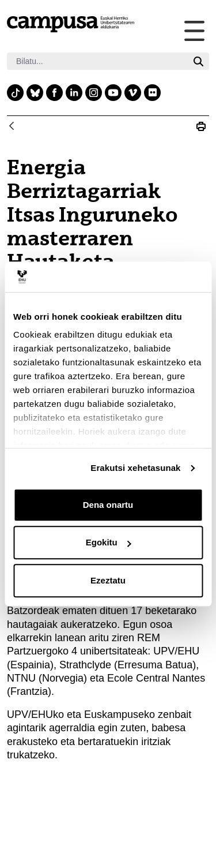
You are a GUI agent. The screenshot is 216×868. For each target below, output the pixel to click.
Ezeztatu (108, 580)
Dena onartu (108, 505)
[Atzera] (12, 127)
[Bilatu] (97, 61)
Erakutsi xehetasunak (135, 468)
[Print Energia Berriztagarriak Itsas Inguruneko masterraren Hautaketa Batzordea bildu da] (201, 126)
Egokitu (109, 542)
